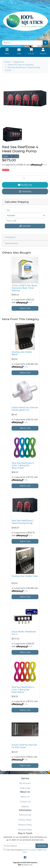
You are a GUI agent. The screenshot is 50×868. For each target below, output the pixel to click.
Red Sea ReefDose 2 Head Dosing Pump (23, 522)
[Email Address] (19, 846)
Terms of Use (25, 815)
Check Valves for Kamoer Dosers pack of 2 (25, 409)
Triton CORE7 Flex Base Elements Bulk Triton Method (24, 288)
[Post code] (25, 221)
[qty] (25, 210)
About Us (25, 797)
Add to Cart (25, 308)
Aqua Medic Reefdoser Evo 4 (24, 633)
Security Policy (25, 830)
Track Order (25, 788)
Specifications (11, 243)
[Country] (25, 215)
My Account (25, 783)
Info (45, 165)
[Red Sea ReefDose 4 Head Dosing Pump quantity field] (25, 178)
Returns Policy (25, 825)
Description (10, 237)
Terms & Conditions (31, 850)
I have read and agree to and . (25, 851)
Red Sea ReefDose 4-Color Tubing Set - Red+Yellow (23, 690)
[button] (25, 191)
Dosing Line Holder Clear (25, 576)
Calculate (25, 226)
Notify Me (25, 185)
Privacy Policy (25, 820)
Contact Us (25, 802)
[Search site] (45, 43)
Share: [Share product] (10, 156)
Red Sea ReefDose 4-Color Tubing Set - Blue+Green (23, 466)
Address (25, 807)
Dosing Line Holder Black (22, 353)
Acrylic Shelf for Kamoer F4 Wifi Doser (24, 746)
